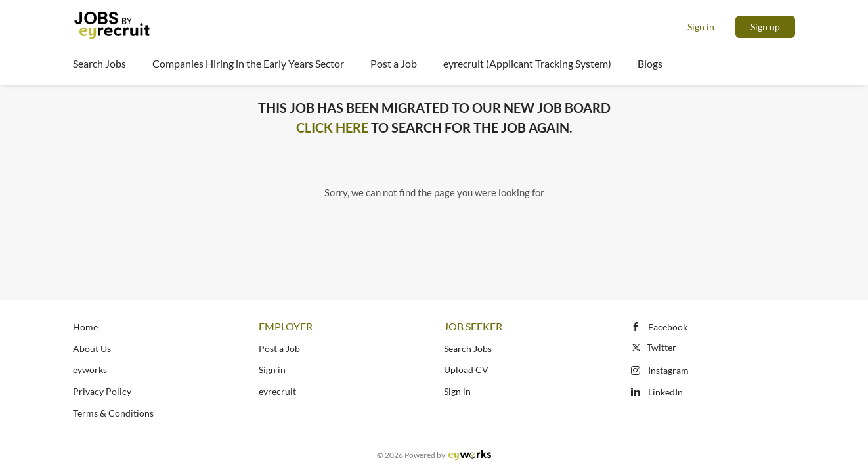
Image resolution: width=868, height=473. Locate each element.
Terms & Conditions (113, 413)
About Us (92, 349)
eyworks (90, 370)
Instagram (668, 370)
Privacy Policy (102, 391)
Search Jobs (468, 349)
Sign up (765, 27)
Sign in (701, 27)
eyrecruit (277, 391)
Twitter (653, 347)
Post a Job (279, 349)
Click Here (332, 127)
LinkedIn (665, 392)
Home (85, 327)
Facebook (668, 327)
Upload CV (466, 370)
